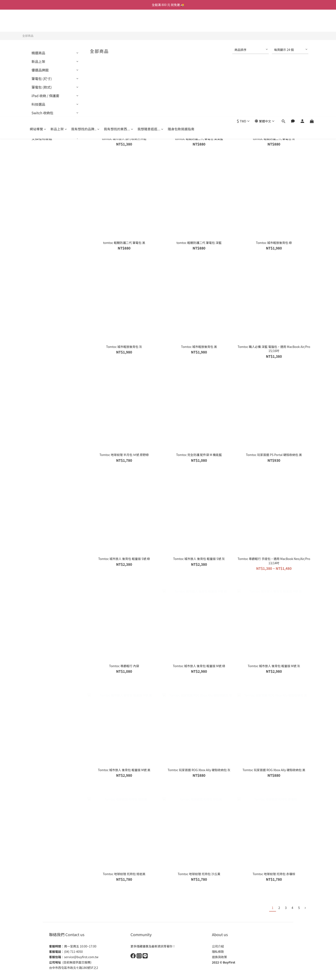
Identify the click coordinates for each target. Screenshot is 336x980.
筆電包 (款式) (42, 87)
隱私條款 (218, 952)
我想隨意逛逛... (150, 22)
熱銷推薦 (38, 130)
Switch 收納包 (42, 113)
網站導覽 (38, 22)
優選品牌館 (40, 70)
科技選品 (38, 104)
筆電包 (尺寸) (42, 79)
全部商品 (28, 36)
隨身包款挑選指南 (181, 22)
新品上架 (59, 22)
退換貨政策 (219, 957)
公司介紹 (218, 946)
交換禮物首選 (42, 138)
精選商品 (38, 53)
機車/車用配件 (42, 121)
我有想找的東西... (118, 22)
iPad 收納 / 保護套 (45, 96)
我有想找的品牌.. (85, 22)
